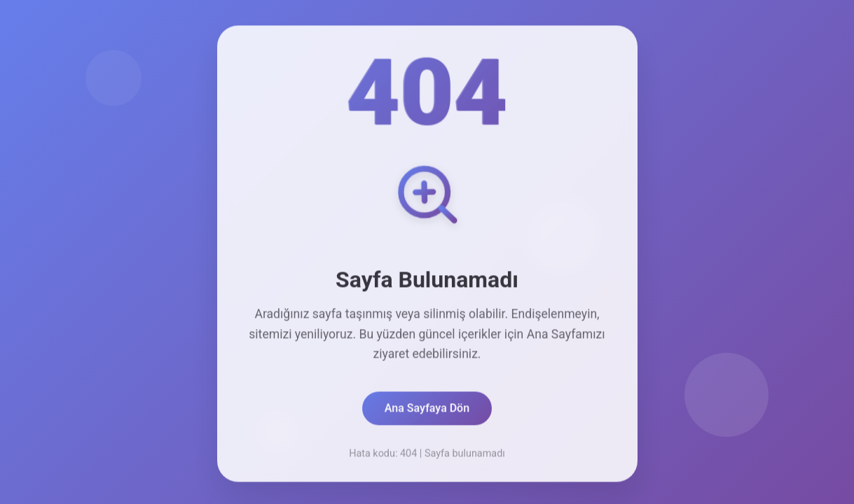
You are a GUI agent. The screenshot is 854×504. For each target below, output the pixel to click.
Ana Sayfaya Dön (427, 410)
